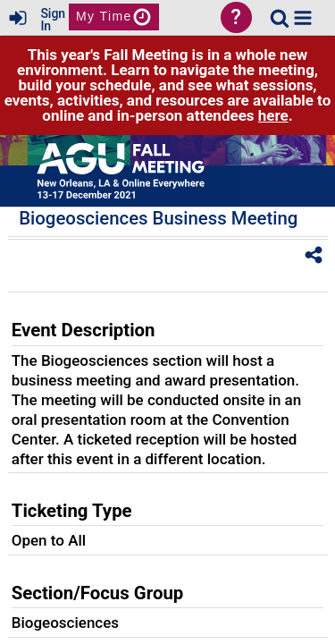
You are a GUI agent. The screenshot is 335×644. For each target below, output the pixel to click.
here (273, 115)
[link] (280, 18)
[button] (303, 18)
